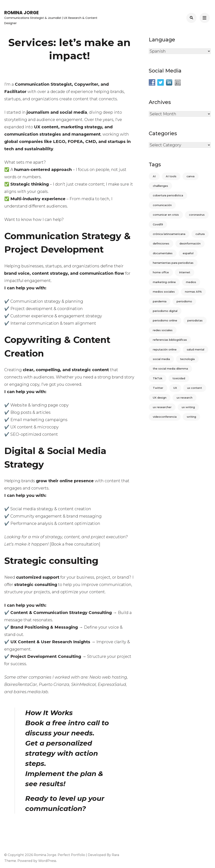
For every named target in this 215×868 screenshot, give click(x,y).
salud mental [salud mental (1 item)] (195, 349)
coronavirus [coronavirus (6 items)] (197, 215)
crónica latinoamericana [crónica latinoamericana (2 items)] (169, 234)
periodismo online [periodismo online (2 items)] (165, 320)
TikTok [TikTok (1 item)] (158, 378)
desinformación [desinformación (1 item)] (190, 243)
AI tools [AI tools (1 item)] (171, 176)
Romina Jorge (22, 13)
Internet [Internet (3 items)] (185, 272)
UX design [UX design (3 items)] (160, 398)
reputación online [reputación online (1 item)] (165, 349)
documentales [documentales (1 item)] (163, 253)
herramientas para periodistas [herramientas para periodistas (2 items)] (173, 263)
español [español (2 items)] (188, 253)
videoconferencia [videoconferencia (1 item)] (165, 417)
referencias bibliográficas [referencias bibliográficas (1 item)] (170, 340)
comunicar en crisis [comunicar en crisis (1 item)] (166, 215)
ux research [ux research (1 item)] (185, 398)
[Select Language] (180, 51)
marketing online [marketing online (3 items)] (164, 282)
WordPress (47, 861)
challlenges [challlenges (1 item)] (160, 186)
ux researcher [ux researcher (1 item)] (162, 407)
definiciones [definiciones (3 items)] (161, 243)
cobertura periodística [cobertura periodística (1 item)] (168, 195)
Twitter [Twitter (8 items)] (158, 388)
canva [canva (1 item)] (191, 176)
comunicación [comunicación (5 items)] (162, 205)
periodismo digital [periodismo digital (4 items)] (165, 311)
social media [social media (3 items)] (161, 359)
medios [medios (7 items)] (191, 282)
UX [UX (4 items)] (175, 388)
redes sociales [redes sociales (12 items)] (163, 330)
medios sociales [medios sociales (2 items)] (164, 292)
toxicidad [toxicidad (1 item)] (179, 378)
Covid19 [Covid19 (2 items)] (158, 224)
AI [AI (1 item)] (154, 176)
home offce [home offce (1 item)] (161, 272)
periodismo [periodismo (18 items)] (184, 301)
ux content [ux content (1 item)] (195, 388)
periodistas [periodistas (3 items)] (195, 320)
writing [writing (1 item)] (191, 417)
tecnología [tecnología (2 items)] (187, 359)
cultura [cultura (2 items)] (200, 234)
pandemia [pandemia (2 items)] (160, 301)
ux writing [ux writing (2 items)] (188, 407)
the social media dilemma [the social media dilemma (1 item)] (170, 369)
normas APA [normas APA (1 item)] (193, 292)
